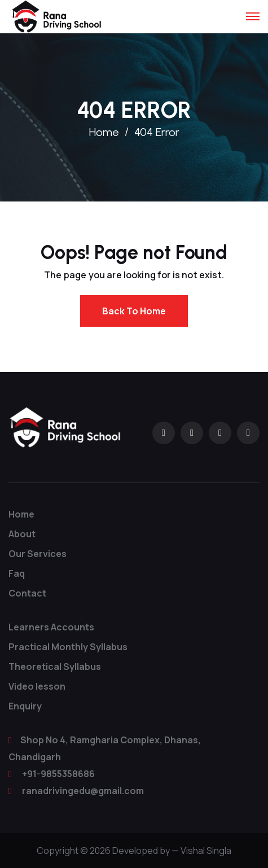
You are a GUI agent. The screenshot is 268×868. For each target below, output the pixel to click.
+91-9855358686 (58, 774)
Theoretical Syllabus (55, 667)
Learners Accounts (51, 627)
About (22, 534)
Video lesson (37, 686)
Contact (27, 593)
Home (104, 132)
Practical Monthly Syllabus (68, 647)
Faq (17, 573)
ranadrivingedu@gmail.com (83, 791)
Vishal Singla (206, 851)
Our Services (38, 554)
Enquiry (25, 706)
